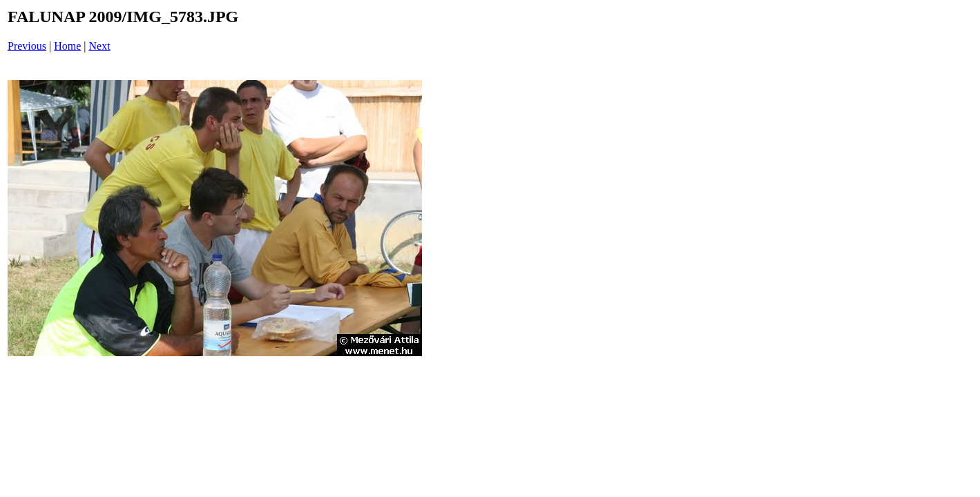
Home (67, 46)
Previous (27, 46)
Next (100, 46)
